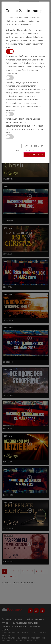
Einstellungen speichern (30, 150)
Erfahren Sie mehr (34, 146)
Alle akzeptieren (34, 154)
